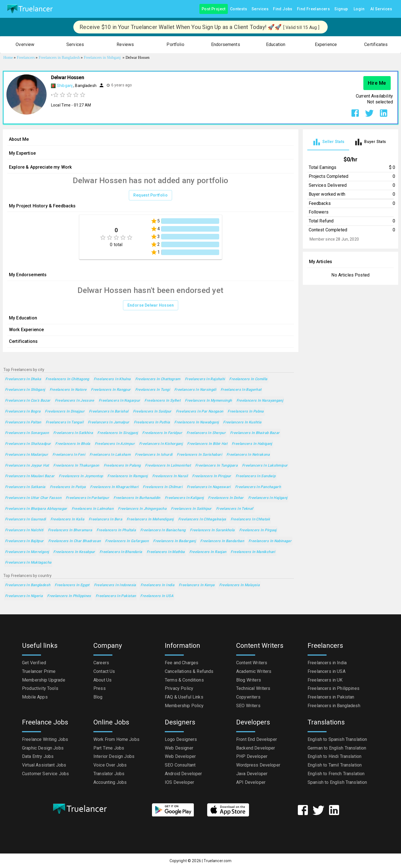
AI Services (381, 9)
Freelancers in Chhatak (250, 519)
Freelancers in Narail (170, 476)
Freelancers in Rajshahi (205, 379)
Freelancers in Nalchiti (24, 530)
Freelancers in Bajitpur (24, 541)
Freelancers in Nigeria (24, 596)
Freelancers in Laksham (110, 455)
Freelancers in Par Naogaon (200, 412)
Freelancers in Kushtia (242, 422)
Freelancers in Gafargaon (127, 541)
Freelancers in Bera (105, 519)
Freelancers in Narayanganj (260, 401)
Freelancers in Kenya (197, 585)
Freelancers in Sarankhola (212, 530)
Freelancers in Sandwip (256, 476)
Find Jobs (283, 9)
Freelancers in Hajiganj (268, 498)
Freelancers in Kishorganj (161, 444)
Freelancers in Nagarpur (119, 401)
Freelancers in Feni (69, 455)
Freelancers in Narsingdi (195, 390)
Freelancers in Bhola (73, 444)
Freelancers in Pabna (246, 412)
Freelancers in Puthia (152, 422)
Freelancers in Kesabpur (74, 552)
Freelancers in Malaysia (240, 585)
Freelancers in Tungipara (216, 466)
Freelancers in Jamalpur (109, 422)
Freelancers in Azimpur (115, 444)
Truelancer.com (218, 861)
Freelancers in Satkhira (73, 433)
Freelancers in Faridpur (162, 433)
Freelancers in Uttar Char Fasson (33, 498)
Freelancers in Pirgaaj (258, 530)
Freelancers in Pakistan (116, 596)
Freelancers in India (157, 585)
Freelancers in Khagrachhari (114, 487)
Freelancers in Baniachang (163, 530)
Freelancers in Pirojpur (212, 476)
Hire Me (377, 83)
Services (260, 9)
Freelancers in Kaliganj (184, 498)
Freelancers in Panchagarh (258, 487)
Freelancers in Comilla (248, 379)
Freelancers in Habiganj (252, 444)
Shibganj (65, 86)
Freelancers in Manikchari (253, 552)
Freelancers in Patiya (68, 487)
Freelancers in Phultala (116, 530)
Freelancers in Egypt (72, 585)
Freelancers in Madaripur (26, 455)
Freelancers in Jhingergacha (142, 509)
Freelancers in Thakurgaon (76, 466)
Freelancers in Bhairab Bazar (255, 433)
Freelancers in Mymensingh (208, 401)
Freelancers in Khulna (112, 379)
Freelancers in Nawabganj (196, 422)
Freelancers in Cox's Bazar (28, 401)
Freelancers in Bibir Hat (207, 444)
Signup (341, 9)
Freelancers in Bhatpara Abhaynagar (36, 509)
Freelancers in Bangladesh (28, 585)
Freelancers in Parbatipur (87, 498)
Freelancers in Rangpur (111, 390)
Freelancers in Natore (68, 390)
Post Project (214, 9)
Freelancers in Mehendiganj (150, 519)
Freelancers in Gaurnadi (26, 519)
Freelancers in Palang (122, 466)
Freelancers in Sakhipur (191, 509)
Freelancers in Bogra (23, 412)
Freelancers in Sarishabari (199, 455)
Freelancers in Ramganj (127, 476)
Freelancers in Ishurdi (154, 455)
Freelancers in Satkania (25, 487)
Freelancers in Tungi (153, 390)
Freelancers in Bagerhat (241, 390)
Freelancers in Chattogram (158, 379)
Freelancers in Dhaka (23, 379)
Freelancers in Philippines (69, 596)
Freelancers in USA (157, 596)
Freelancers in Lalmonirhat (168, 466)
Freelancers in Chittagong (67, 379)
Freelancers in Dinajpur (65, 412)
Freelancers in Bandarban (222, 541)
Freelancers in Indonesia (115, 585)
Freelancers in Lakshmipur (265, 466)
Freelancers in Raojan (208, 552)
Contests (239, 9)
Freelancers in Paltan (23, 422)
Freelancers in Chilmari (163, 487)
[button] (25, 45)
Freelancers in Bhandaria (121, 552)
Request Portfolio (150, 195)
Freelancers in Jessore (75, 401)
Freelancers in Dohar (226, 498)
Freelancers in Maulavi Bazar (30, 476)
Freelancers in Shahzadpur (28, 444)
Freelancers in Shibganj (25, 390)
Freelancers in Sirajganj (118, 433)
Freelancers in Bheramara (70, 530)
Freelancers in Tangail (65, 422)
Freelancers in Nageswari (209, 487)
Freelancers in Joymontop (81, 476)
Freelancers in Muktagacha (28, 563)
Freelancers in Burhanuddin (137, 498)
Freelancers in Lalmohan (93, 509)
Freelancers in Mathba (166, 552)
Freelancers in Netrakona (248, 455)
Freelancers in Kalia (67, 519)
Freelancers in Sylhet (162, 401)
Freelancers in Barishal (109, 412)
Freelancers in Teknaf (235, 509)
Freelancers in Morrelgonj (27, 552)
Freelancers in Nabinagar (270, 541)
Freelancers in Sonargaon (27, 433)
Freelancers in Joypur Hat (27, 466)
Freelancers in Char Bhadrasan (75, 541)
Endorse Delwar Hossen (151, 305)
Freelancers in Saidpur (152, 412)
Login (359, 9)
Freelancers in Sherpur (206, 433)
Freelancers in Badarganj (174, 541)
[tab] (328, 142)
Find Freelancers (313, 9)
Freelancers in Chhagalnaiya (202, 519)
